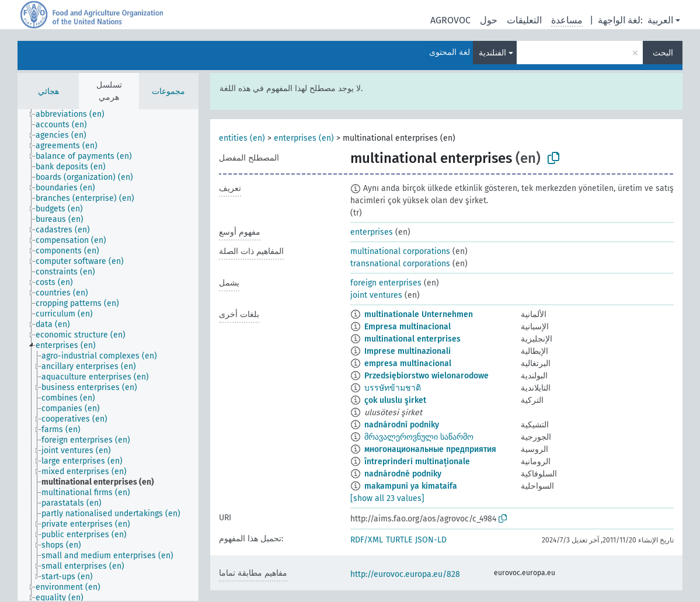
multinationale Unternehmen (419, 314)
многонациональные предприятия (430, 449)
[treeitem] (75, 114)
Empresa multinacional (408, 327)
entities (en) (242, 138)
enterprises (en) (304, 138)
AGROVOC (450, 20)
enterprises (372, 232)
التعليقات (524, 20)
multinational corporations (400, 251)
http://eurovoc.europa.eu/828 (405, 574)
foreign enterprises (386, 283)
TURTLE (399, 540)
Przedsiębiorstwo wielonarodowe (426, 376)
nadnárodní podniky (402, 425)
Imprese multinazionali (408, 351)
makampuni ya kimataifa (411, 486)
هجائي (48, 91)
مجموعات (168, 91)
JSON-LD (431, 540)
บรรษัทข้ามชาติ (393, 388)
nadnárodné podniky (403, 474)
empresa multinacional (408, 363)
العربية (660, 20)
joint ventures (376, 295)
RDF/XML (367, 540)
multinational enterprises (412, 339)
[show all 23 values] (387, 498)
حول (489, 20)
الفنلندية (492, 53)
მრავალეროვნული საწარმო (419, 437)
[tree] (108, 355)
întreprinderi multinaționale (417, 462)
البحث (663, 53)
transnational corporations (400, 264)
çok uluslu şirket (395, 400)
